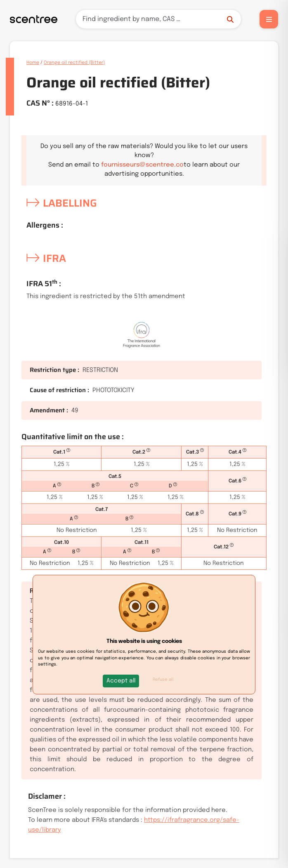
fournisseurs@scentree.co (142, 165)
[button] (121, 681)
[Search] (158, 19)
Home (33, 63)
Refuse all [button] (163, 680)
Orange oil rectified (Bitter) (74, 63)
